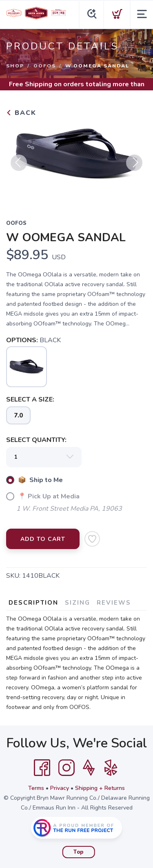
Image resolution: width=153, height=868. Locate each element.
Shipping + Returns (100, 788)
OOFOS (45, 66)
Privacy (60, 788)
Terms (36, 788)
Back (21, 113)
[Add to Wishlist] (92, 539)
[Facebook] (42, 768)
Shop (15, 66)
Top (79, 852)
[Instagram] (67, 768)
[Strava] (89, 768)
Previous (19, 163)
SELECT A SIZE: (30, 399)
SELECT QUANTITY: (36, 440)
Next (134, 163)
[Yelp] (111, 768)
